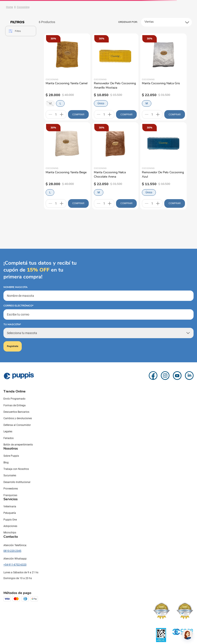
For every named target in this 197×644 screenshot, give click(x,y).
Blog (6, 463)
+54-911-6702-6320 (15, 565)
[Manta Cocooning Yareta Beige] (67, 166)
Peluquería (10, 513)
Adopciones (10, 526)
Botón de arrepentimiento (18, 445)
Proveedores (11, 489)
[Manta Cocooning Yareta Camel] (67, 77)
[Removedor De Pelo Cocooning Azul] (163, 166)
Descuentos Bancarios (16, 412)
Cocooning (23, 7)
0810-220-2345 (12, 551)
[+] (62, 114)
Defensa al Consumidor (17, 425)
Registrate (13, 346)
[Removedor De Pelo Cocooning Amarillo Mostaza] (115, 77)
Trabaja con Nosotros (16, 469)
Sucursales (10, 475)
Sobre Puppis (11, 456)
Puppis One (10, 520)
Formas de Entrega (15, 405)
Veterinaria (10, 506)
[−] (50, 114)
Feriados (9, 438)
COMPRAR (78, 114)
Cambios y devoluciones (18, 418)
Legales (8, 431)
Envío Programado (14, 399)
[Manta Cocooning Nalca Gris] (163, 77)
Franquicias (10, 495)
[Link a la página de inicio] (9, 7)
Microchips (10, 533)
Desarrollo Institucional (17, 482)
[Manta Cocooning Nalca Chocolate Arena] (115, 166)
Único (101, 103)
